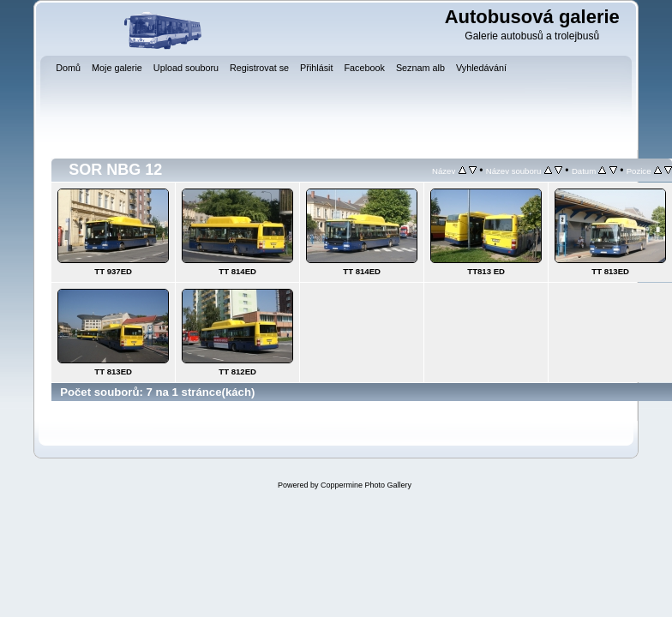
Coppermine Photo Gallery (366, 485)
